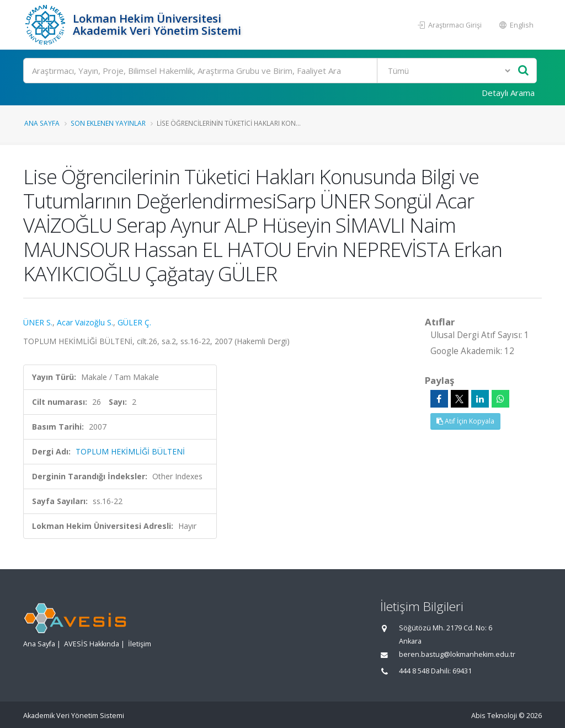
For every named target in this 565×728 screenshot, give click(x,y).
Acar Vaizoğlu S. (85, 322)
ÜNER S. (38, 322)
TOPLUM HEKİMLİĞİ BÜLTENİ (130, 451)
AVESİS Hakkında (92, 644)
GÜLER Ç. (134, 322)
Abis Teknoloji (494, 716)
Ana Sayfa (42, 123)
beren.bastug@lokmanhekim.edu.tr (457, 654)
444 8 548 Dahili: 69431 (435, 671)
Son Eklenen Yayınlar (108, 123)
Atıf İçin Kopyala (465, 421)
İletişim (140, 644)
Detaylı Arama (508, 93)
